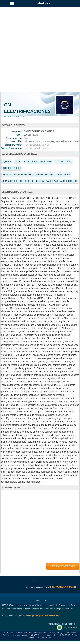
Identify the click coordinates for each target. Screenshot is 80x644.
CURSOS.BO (65, 635)
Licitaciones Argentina (20, 635)
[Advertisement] (40, 42)
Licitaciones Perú (51, 635)
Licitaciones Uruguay (57, 633)
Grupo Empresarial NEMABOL (44, 616)
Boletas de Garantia (43, 638)
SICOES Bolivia (37, 635)
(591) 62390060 (67, 627)
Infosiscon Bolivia (25, 633)
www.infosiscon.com (15, 116)
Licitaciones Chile (40, 633)
